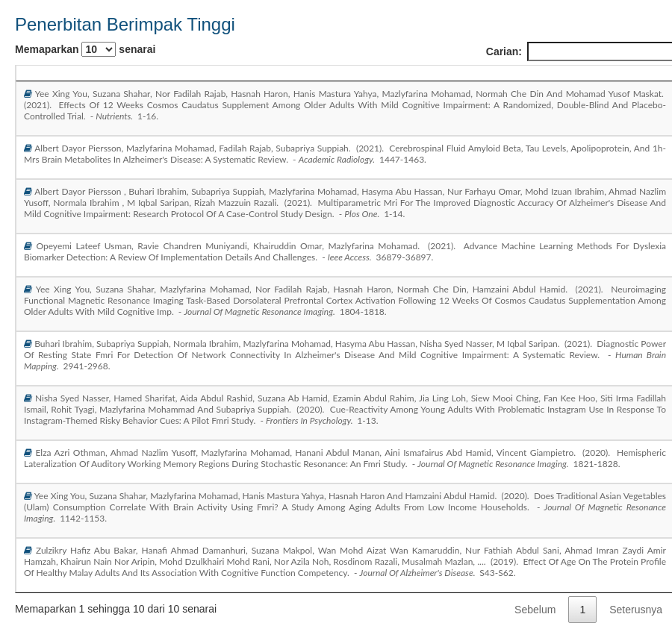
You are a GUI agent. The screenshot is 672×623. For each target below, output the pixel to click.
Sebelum (535, 610)
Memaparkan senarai (85, 49)
